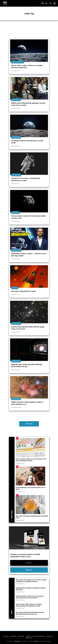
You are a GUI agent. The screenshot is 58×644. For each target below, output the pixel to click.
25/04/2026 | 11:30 (20, 600)
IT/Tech (15, 288)
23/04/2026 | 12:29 (20, 520)
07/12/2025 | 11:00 (16, 221)
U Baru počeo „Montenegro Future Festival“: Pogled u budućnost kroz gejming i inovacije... (31, 581)
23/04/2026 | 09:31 (20, 463)
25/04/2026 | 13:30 (20, 592)
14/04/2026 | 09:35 (16, 146)
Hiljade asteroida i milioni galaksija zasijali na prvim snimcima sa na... (27, 403)
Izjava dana (16, 250)
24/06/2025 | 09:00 (16, 407)
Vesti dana (16, 99)
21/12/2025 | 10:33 (15, 183)
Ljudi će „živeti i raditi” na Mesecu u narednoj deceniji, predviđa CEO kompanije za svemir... (29, 605)
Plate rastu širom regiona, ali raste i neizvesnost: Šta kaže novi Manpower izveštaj (31, 460)
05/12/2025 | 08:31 (16, 259)
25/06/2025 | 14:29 (16, 370)
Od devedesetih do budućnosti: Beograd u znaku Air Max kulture (31, 589)
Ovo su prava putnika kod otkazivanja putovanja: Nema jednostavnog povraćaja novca (30, 613)
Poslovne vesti (17, 62)
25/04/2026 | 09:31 (16, 108)
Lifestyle (16, 212)
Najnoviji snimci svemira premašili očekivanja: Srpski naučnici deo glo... (27, 365)
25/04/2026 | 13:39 (20, 584)
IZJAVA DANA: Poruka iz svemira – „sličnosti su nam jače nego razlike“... (29, 255)
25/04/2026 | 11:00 (16, 71)
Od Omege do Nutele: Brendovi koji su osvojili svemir (27, 142)
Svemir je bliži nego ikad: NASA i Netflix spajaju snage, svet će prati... (28, 328)
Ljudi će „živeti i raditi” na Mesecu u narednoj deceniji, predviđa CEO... (27, 66)
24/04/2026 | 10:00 (20, 492)
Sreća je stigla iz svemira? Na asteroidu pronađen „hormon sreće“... (29, 217)
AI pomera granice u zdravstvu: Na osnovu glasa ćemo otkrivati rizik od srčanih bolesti (30, 597)
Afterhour (16, 175)
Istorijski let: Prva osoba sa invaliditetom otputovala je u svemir (26, 179)
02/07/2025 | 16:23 (16, 332)
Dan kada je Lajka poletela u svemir (24, 291)
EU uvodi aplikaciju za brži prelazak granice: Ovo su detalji (31, 488)
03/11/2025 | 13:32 (15, 294)
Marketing (16, 137)
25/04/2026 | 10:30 (20, 616)
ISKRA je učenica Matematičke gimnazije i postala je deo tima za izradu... (28, 104)
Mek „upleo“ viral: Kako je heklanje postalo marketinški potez (32, 517)
